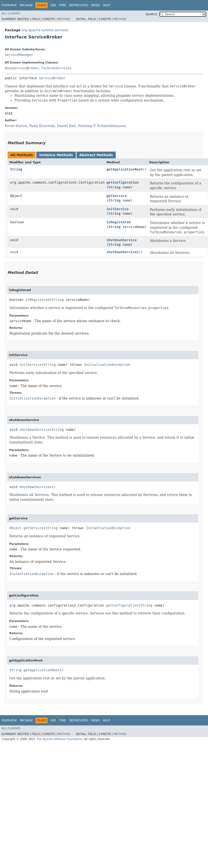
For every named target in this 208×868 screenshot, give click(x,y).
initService (118, 209)
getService (116, 196)
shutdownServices (123, 252)
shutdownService (121, 240)
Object (16, 196)
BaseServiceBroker (22, 68)
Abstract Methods (96, 155)
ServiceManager (19, 55)
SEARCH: (152, 14)
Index (96, 5)
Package (26, 5)
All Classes (11, 13)
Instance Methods (56, 155)
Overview (9, 5)
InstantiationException (108, 528)
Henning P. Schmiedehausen (102, 126)
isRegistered (118, 222)
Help (107, 5)
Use (53, 5)
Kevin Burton (16, 126)
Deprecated (79, 5)
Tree (63, 5)
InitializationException (107, 365)
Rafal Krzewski (42, 126)
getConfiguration (123, 182)
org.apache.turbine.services (45, 30)
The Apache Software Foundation (59, 739)
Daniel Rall (66, 126)
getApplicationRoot (125, 169)
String (16, 169)
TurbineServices (56, 68)
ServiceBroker (52, 78)
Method (64, 19)
